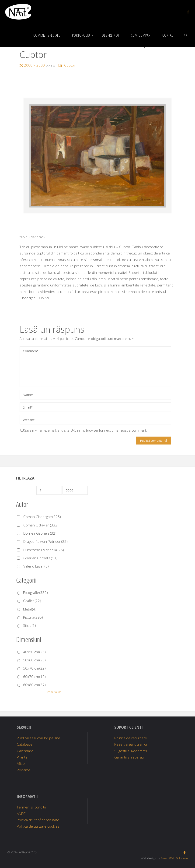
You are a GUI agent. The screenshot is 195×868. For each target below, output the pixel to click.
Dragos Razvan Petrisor (45, 541)
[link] (186, 35)
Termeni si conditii (31, 807)
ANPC (21, 814)
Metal (30, 609)
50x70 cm (34, 668)
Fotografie (35, 593)
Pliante (22, 757)
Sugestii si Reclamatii (131, 751)
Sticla (30, 625)
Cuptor (70, 65)
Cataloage (25, 744)
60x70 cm (34, 677)
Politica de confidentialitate (38, 820)
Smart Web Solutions (174, 858)
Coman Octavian (41, 525)
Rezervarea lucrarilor (131, 744)
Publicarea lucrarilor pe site (38, 738)
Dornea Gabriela (40, 533)
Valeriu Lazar (36, 566)
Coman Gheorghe (42, 517)
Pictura (33, 617)
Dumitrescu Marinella (44, 550)
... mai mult (52, 692)
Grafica (32, 601)
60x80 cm (34, 685)
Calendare (25, 751)
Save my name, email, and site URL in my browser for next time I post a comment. (84, 430)
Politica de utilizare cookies (38, 826)
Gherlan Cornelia (40, 558)
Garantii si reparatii (129, 757)
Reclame (24, 770)
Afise (21, 763)
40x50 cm (34, 652)
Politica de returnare (131, 738)
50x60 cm (34, 660)
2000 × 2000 (35, 65)
